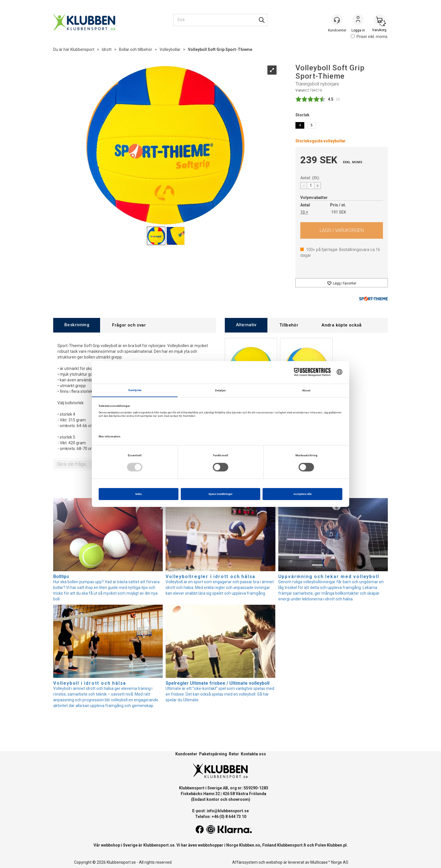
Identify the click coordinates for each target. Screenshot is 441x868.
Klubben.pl (337, 845)
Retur (234, 754)
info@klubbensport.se (228, 811)
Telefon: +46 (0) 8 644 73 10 (221, 817)
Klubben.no (250, 845)
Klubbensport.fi (292, 845)
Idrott (107, 49)
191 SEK (339, 212)
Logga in (358, 20)
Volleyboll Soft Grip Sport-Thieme (220, 49)
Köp (342, 230)
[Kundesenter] (337, 20)
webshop (274, 862)
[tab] (77, 325)
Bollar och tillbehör (136, 49)
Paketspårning (213, 754)
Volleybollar (170, 49)
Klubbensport (82, 49)
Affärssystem (245, 862)
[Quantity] (311, 186)
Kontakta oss (253, 754)
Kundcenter (186, 754)
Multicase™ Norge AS (329, 862)
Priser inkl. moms (369, 37)
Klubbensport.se (159, 845)
